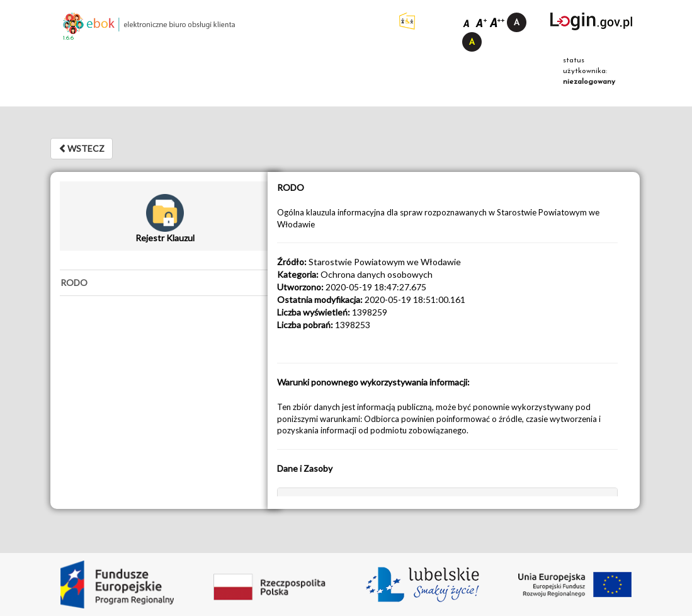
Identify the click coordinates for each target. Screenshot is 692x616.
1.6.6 (68, 38)
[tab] (165, 283)
